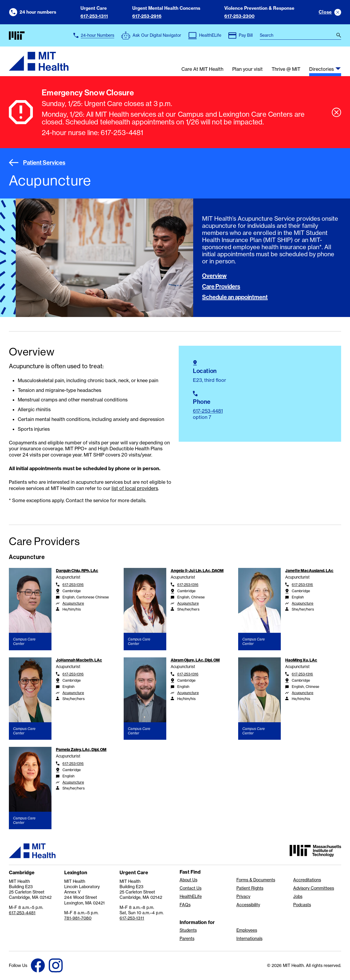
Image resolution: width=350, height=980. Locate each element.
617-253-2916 (147, 16)
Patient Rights (250, 888)
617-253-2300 (239, 16)
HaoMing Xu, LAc (301, 660)
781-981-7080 (78, 918)
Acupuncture (73, 603)
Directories (321, 69)
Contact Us (191, 888)
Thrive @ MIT (286, 69)
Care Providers (221, 286)
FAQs (185, 905)
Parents (187, 939)
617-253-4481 (208, 411)
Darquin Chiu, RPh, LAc (77, 571)
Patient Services (37, 163)
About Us (188, 880)
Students (188, 930)
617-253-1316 (73, 585)
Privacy (243, 896)
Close (325, 12)
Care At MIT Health (202, 69)
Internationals (249, 939)
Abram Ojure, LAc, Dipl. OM (195, 660)
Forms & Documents (256, 880)
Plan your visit (247, 69)
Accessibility (248, 905)
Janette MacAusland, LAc (309, 571)
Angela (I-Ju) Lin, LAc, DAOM (197, 571)
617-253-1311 (94, 16)
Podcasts (302, 905)
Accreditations (307, 880)
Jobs (298, 896)
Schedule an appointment (235, 297)
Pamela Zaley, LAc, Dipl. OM (81, 750)
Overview (214, 276)
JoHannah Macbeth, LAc (79, 660)
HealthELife (191, 896)
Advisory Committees (314, 888)
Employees (247, 930)
